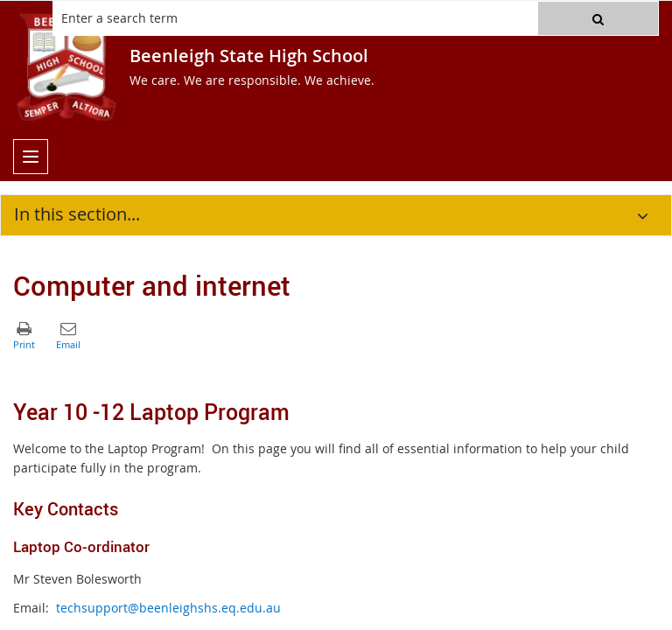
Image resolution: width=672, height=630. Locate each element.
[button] (598, 18)
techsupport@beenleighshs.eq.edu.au (168, 608)
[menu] (31, 157)
